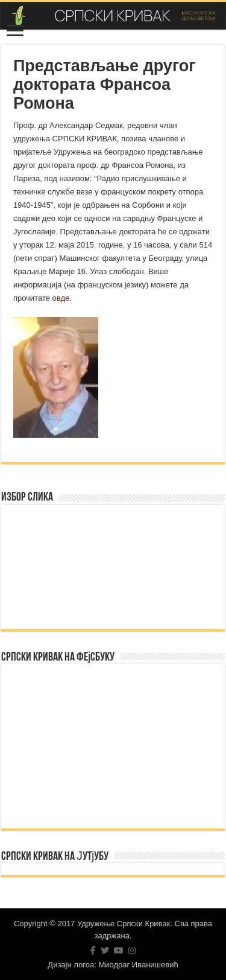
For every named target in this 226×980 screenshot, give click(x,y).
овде (61, 298)
